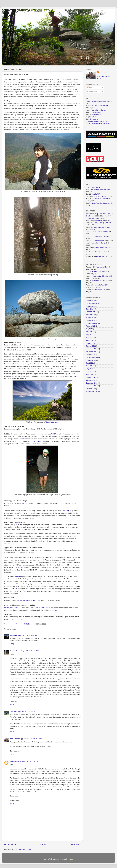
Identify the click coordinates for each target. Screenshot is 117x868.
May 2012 (89, 335)
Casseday (14, 635)
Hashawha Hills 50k (103, 267)
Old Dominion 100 (99, 281)
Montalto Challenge (99, 110)
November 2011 (92, 352)
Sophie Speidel (16, 651)
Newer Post (10, 845)
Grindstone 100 (100, 252)
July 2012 (89, 329)
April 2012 (90, 337)
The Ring (66, 511)
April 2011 (90, 372)
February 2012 (91, 343)
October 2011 (91, 355)
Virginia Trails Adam (52, 422)
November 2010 (92, 386)
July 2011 (89, 363)
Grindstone (24, 439)
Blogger (71, 859)
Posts (90, 87)
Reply (12, 644)
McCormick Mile (100, 220)
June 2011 (90, 366)
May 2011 (89, 369)
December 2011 (92, 349)
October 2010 (91, 389)
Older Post (75, 845)
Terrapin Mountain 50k (102, 190)
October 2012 (91, 320)
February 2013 (91, 312)
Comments (92, 91)
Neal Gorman (15, 739)
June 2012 (90, 332)
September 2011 (92, 357)
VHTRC (54, 610)
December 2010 (92, 383)
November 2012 (92, 317)
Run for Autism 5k (99, 236)
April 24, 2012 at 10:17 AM (29, 761)
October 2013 (91, 300)
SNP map (21, 567)
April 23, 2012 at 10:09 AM (28, 635)
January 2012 (91, 346)
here (69, 108)
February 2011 (91, 377)
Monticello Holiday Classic (101, 124)
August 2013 (90, 306)
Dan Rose (14, 712)
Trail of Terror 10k (98, 196)
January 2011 (91, 380)
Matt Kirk (14, 589)
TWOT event (36, 441)
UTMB (95, 117)
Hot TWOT (96, 194)
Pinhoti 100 (100, 256)
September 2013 (92, 303)
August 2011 (90, 360)
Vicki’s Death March (11, 608)
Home (43, 845)
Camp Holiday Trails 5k (102, 223)
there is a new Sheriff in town (26, 600)
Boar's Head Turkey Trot (99, 121)
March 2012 (90, 340)
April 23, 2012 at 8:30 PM (33, 739)
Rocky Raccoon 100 (99, 101)
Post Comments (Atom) (22, 850)
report (19, 576)
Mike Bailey (14, 761)
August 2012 (90, 326)
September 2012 (92, 323)
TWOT (54, 434)
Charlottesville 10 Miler (102, 227)
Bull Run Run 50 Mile (100, 232)
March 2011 (90, 374)
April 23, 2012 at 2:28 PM (31, 651)
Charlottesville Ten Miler (101, 105)
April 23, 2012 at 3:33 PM (27, 712)
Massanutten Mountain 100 (102, 276)
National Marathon (93, 218)
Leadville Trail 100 (101, 285)
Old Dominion (97, 115)
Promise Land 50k (99, 241)
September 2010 (92, 392)
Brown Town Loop (42, 608)
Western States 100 (100, 247)
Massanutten (97, 112)
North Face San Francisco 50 (102, 203)
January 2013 (91, 315)
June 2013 (90, 309)
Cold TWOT (96, 187)
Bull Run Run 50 (98, 272)
